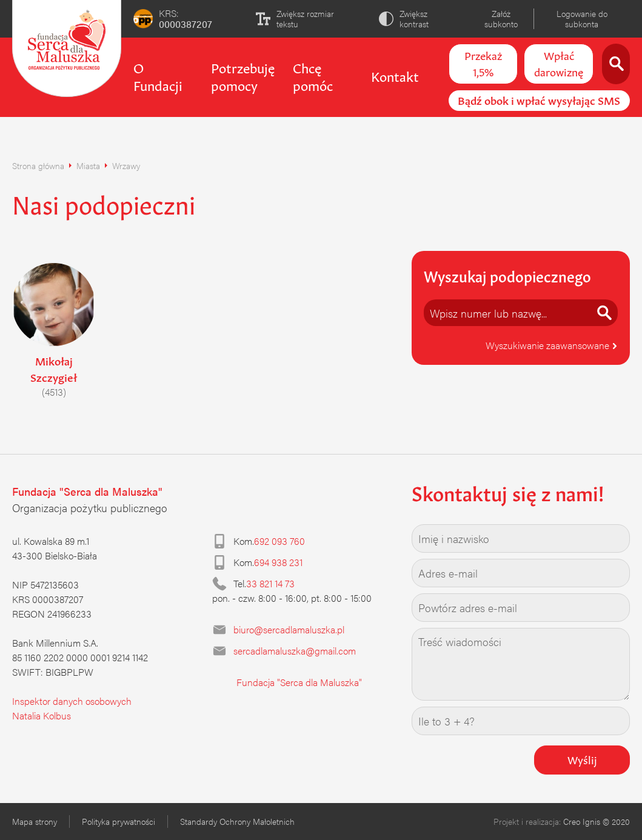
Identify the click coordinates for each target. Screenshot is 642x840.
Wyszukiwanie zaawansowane (552, 345)
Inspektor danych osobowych (72, 701)
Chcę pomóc (313, 75)
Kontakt (395, 75)
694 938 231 (278, 562)
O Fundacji (158, 75)
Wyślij (582, 759)
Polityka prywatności (119, 821)
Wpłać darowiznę (559, 63)
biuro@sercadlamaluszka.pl (289, 629)
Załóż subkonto (501, 18)
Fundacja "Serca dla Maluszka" (299, 682)
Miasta (88, 165)
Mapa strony (35, 821)
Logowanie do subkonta (582, 18)
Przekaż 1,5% (483, 63)
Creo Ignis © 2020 (597, 821)
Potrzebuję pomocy (243, 75)
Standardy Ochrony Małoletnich (237, 821)
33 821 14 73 (270, 583)
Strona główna (38, 165)
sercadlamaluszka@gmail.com (295, 651)
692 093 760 (279, 541)
